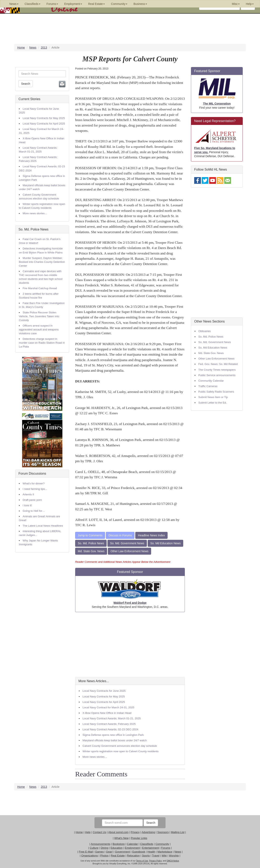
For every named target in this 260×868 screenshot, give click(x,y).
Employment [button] (73, 4)
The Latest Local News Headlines (43, 526)
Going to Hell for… (34, 511)
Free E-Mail (86, 852)
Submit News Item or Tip (213, 397)
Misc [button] (236, 4)
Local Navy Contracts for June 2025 (104, 691)
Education (116, 848)
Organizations (90, 856)
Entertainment (150, 848)
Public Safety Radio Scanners (216, 392)
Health (151, 852)
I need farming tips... (35, 489)
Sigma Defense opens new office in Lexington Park (113, 735)
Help (88, 832)
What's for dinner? (34, 483)
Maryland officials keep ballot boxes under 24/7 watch (115, 740)
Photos (104, 856)
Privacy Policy (155, 861)
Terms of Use (142, 861)
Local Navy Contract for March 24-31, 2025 (108, 707)
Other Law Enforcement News (129, 551)
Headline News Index (151, 535)
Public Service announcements (217, 375)
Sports (146, 856)
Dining (105, 848)
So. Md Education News (165, 543)
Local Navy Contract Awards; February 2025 (109, 724)
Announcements (101, 844)
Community (162, 844)
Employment (132, 848)
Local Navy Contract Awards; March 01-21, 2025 (112, 718)
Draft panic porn (32, 500)
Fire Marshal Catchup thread (40, 288)
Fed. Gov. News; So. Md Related (218, 364)
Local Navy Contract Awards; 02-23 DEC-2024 (110, 729)
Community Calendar (211, 381)
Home (79, 832)
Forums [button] (52, 4)
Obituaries (204, 331)
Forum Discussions (32, 474)
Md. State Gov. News (91, 551)
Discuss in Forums (120, 535)
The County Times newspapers (217, 370)
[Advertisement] (130, 645)
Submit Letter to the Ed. (212, 403)
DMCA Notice (173, 861)
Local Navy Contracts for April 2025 (44, 124)
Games (99, 852)
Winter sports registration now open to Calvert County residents (120, 751)
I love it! (27, 505)
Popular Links (139, 838)
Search (26, 84)
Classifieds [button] (32, 4)
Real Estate (118, 856)
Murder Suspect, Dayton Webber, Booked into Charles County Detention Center (42, 262)
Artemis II (28, 494)
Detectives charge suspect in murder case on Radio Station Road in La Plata (42, 343)
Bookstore (119, 844)
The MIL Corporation (217, 104)
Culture (94, 848)
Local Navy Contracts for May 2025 (44, 118)
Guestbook (139, 852)
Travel (156, 856)
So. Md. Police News (34, 229)
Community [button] (119, 4)
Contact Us (100, 832)
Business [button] (140, 4)
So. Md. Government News (127, 543)
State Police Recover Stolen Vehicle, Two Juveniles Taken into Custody (39, 316)
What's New (121, 838)
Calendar (132, 844)
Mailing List (178, 832)
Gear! (109, 852)
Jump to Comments (90, 535)
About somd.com (118, 832)
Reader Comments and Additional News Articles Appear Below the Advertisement (123, 562)
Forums (166, 848)
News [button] (14, 4)
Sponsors (163, 832)
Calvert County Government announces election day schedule (120, 746)
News (178, 852)
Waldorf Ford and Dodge (130, 603)
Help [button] (250, 4)
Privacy (135, 832)
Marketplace (165, 852)
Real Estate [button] (96, 4)
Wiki (164, 856)
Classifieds (147, 844)
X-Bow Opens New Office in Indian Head (107, 713)
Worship (174, 856)
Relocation (133, 856)
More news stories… (35, 213)
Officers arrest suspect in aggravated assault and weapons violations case (39, 330)
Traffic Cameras (208, 386)
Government (122, 852)
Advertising (148, 832)
